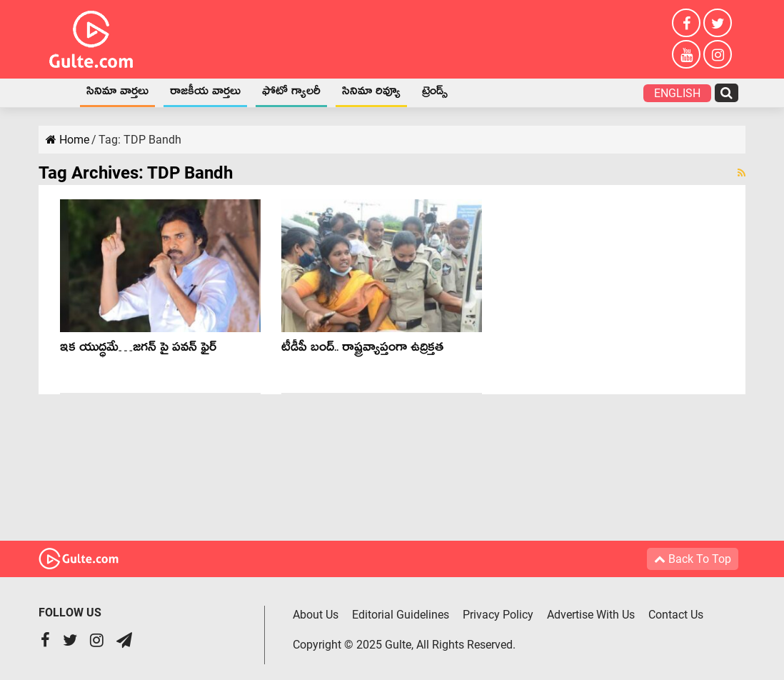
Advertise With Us (591, 615)
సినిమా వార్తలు (117, 94)
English (677, 93)
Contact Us (676, 615)
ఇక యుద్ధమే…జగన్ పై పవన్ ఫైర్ (138, 350)
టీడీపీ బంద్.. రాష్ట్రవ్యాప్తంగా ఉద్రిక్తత (362, 350)
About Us (316, 615)
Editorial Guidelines (401, 615)
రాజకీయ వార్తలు (205, 94)
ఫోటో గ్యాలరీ (291, 94)
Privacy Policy (498, 615)
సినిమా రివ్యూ (371, 94)
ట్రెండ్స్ (435, 94)
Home (57, 93)
